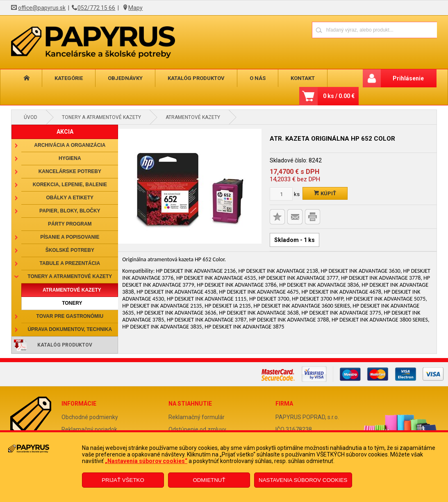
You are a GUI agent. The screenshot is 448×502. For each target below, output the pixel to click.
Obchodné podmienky (90, 417)
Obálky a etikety (70, 198)
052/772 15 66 (96, 8)
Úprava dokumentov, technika (70, 329)
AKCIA (65, 132)
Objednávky (125, 78)
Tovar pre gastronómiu (70, 316)
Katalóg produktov (196, 78)
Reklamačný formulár (197, 417)
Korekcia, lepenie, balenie (70, 185)
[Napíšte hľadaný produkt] (346, 30)
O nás (258, 78)
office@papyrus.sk (42, 8)
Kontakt (303, 78)
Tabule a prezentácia (70, 263)
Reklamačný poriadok (89, 429)
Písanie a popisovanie (70, 237)
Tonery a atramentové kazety (101, 117)
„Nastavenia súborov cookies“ (146, 461)
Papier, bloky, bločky (70, 211)
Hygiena (70, 158)
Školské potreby (70, 250)
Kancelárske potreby (70, 171)
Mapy (135, 8)
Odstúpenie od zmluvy (197, 429)
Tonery (72, 303)
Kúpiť (325, 193)
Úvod (31, 117)
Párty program (70, 224)
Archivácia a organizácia (70, 145)
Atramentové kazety (193, 117)
